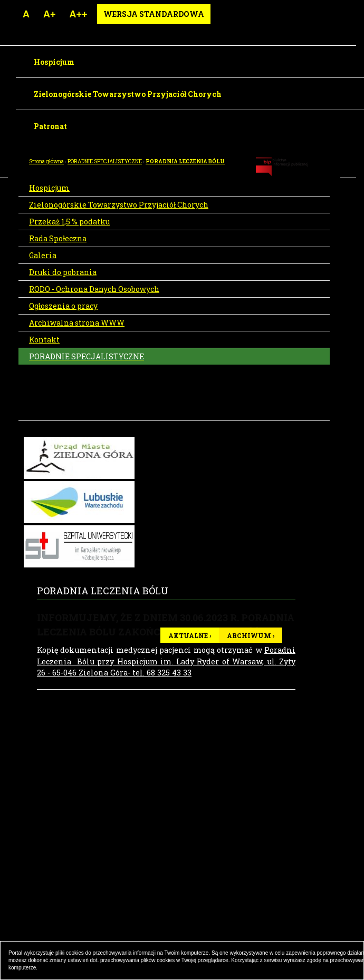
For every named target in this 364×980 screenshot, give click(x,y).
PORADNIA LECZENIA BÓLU (185, 161)
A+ (50, 14)
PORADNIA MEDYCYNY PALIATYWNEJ (71, 403)
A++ (79, 14)
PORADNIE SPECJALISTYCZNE (105, 161)
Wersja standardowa (154, 14)
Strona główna (46, 161)
